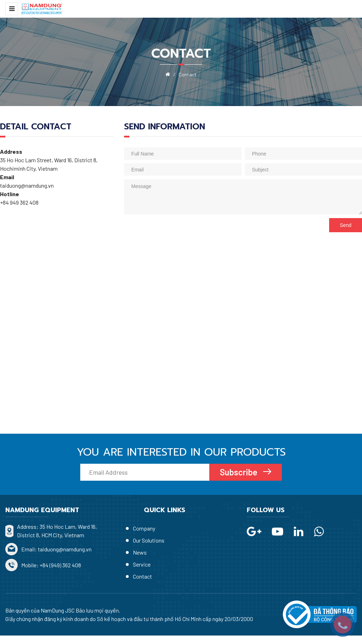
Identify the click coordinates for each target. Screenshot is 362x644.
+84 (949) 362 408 (60, 565)
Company (144, 528)
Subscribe (240, 472)
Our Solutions (149, 540)
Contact (142, 576)
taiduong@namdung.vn (65, 549)
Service (142, 564)
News (140, 552)
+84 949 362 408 (20, 202)
